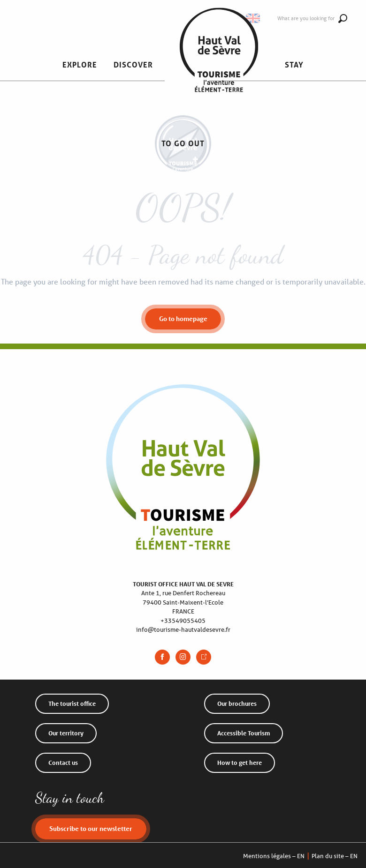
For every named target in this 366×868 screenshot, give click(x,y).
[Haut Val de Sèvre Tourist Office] (183, 167)
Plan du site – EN (335, 856)
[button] (80, 65)
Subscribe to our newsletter (91, 828)
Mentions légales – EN (274, 856)
